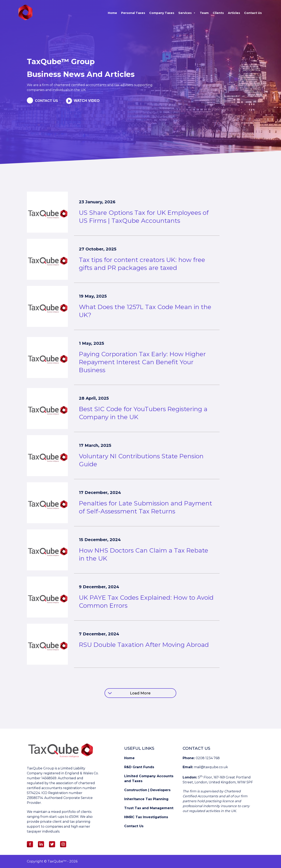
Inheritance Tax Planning (146, 799)
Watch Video (88, 101)
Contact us (47, 101)
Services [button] (187, 13)
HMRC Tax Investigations (146, 817)
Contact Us (253, 13)
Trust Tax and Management (149, 808)
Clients (218, 13)
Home (112, 13)
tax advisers (124, 85)
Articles (234, 13)
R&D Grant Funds (139, 767)
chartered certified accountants (80, 85)
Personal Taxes (133, 13)
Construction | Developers (147, 790)
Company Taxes (162, 13)
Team (204, 13)
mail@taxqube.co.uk (211, 767)
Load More (140, 693)
